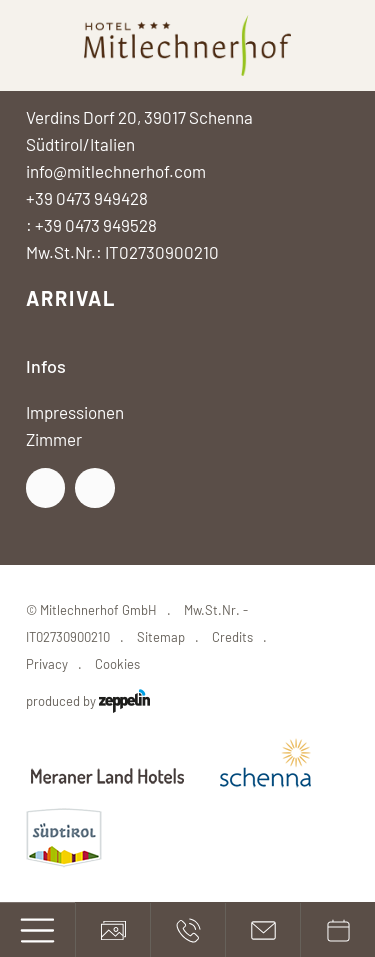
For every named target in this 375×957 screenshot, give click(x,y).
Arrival (71, 298)
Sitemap (161, 637)
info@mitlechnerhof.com (116, 171)
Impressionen (75, 412)
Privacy (47, 664)
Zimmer (54, 439)
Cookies (117, 664)
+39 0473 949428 (87, 198)
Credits (232, 637)
